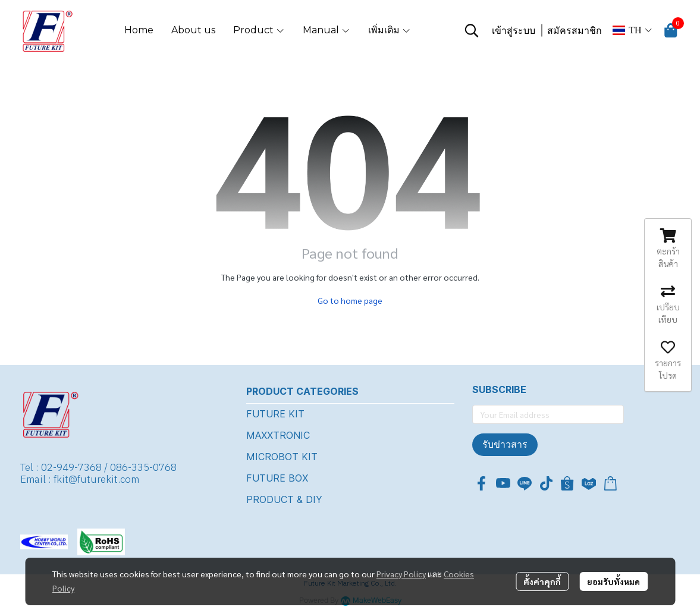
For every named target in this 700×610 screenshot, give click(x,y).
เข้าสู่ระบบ (514, 31)
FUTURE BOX (277, 478)
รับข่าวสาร (505, 444)
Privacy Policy (401, 574)
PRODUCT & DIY (284, 499)
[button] (472, 30)
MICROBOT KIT (282, 457)
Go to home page (350, 300)
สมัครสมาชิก (575, 31)
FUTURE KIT (275, 414)
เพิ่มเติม (390, 30)
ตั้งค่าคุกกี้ (542, 581)
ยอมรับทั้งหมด (613, 581)
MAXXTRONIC (278, 435)
